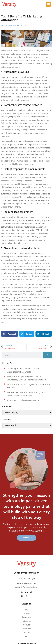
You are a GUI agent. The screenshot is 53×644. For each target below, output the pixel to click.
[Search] (48, 355)
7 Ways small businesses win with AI (23, 400)
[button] (10, 334)
